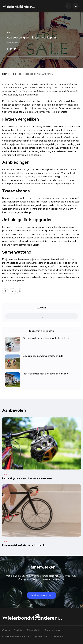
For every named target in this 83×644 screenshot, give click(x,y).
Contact (7, 630)
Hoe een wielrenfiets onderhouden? (23, 545)
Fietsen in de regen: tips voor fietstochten (46, 338)
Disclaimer (19, 630)
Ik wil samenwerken (41, 595)
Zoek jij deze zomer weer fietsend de (43, 356)
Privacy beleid (35, 630)
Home (5, 74)
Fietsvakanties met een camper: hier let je (46, 374)
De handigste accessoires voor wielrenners (27, 478)
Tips (13, 74)
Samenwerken (52, 630)
